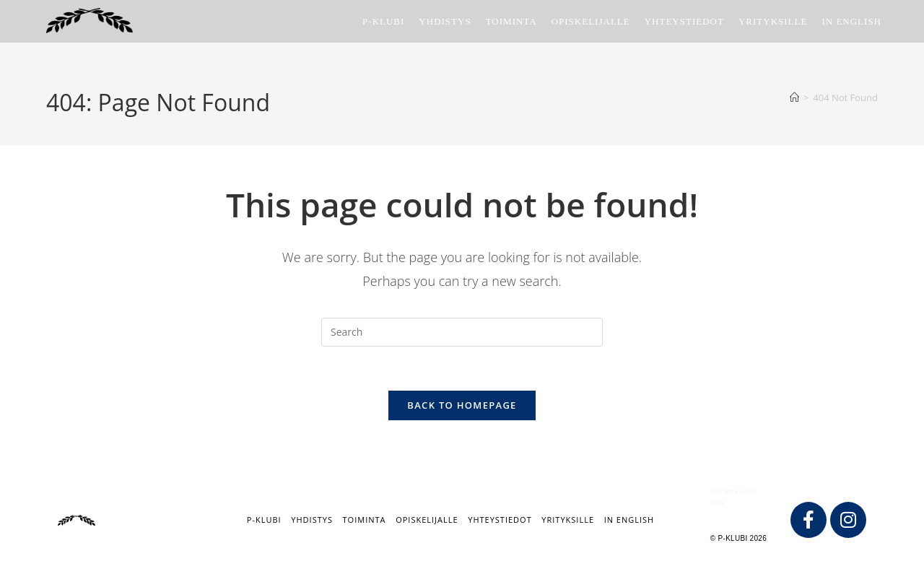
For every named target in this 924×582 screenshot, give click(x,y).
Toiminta (365, 520)
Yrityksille (568, 520)
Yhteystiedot (500, 520)
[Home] (794, 97)
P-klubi (264, 520)
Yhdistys (312, 520)
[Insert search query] (462, 332)
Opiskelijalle (427, 520)
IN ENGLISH (629, 520)
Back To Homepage (462, 405)
